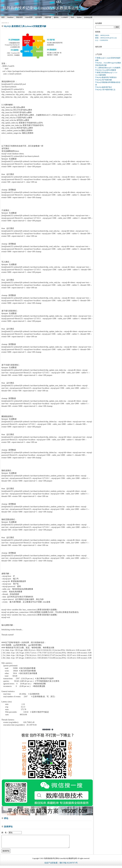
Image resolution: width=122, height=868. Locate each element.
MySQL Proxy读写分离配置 (106, 70)
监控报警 (39, 17)
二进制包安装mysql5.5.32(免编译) (109, 68)
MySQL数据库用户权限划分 (107, 77)
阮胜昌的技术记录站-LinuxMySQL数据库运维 (41, 8)
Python (79, 17)
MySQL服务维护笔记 (104, 87)
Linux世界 (29, 17)
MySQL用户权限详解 (104, 80)
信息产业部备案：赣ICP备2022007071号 (61, 865)
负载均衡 (48, 17)
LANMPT (65, 17)
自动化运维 (88, 17)
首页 (3, 17)
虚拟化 (56, 17)
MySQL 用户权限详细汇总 (106, 90)
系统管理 (19, 17)
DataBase (10, 17)
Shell (73, 17)
